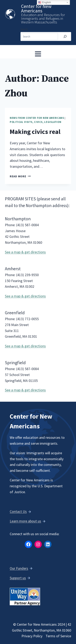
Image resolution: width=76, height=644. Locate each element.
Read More (20, 176)
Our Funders (19, 568)
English (44, 2)
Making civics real (35, 132)
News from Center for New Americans (37, 118)
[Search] (65, 36)
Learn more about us (25, 521)
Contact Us (18, 511)
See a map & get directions (25, 252)
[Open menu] (38, 54)
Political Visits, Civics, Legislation (35, 122)
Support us (18, 578)
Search (24, 29)
